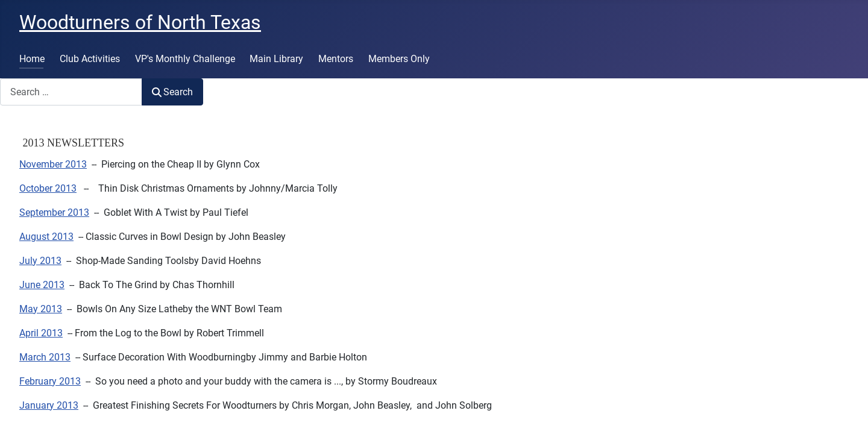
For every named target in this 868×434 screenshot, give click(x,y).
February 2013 (50, 381)
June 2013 (42, 285)
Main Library (276, 59)
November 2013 (53, 164)
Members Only (399, 59)
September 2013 (54, 212)
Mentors (336, 59)
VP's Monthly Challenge (185, 59)
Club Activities (90, 59)
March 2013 (45, 357)
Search (172, 92)
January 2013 (49, 405)
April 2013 (41, 333)
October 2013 (48, 188)
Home (32, 59)
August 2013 (46, 237)
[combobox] (71, 92)
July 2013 (40, 261)
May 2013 (41, 309)
